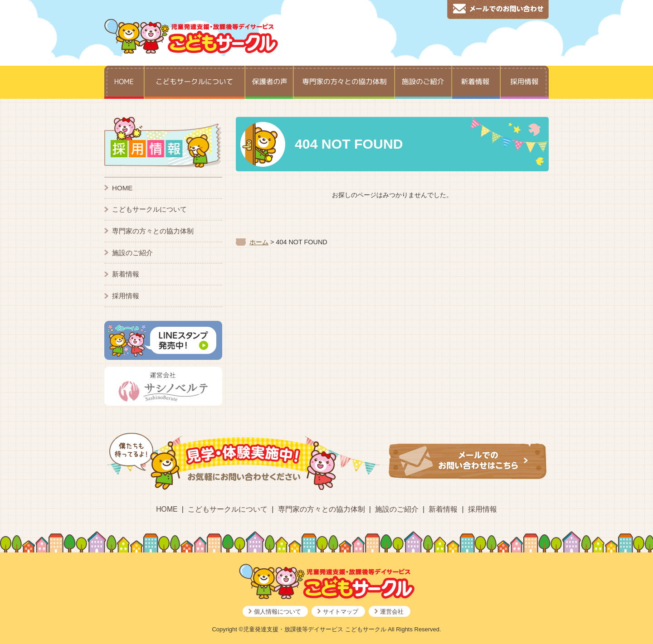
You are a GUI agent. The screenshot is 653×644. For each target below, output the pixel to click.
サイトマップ (341, 612)
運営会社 (392, 612)
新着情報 (126, 274)
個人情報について (278, 612)
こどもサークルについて (149, 209)
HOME (122, 188)
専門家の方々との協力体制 (153, 231)
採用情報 (126, 296)
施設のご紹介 (132, 253)
